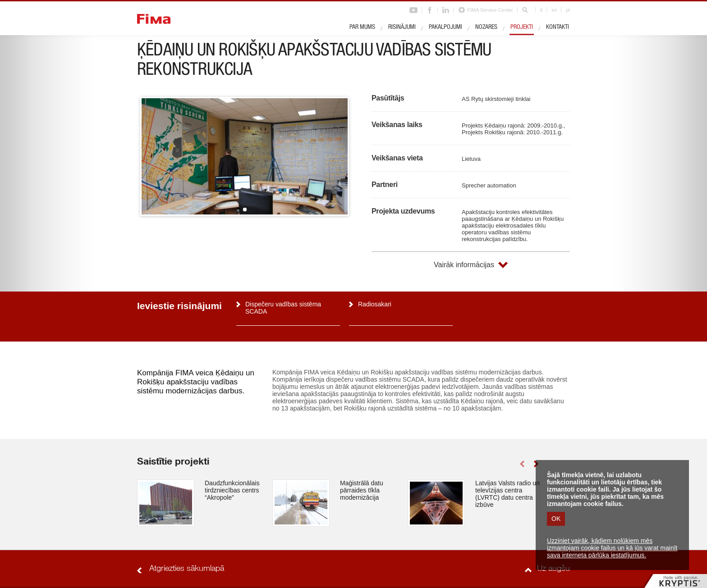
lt (542, 10)
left (522, 464)
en (554, 10)
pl (568, 10)
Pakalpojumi (445, 27)
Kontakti (558, 27)
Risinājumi (402, 27)
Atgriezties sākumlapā (187, 569)
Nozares (486, 27)
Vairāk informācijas (464, 265)
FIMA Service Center (490, 10)
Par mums (362, 27)
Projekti (522, 27)
